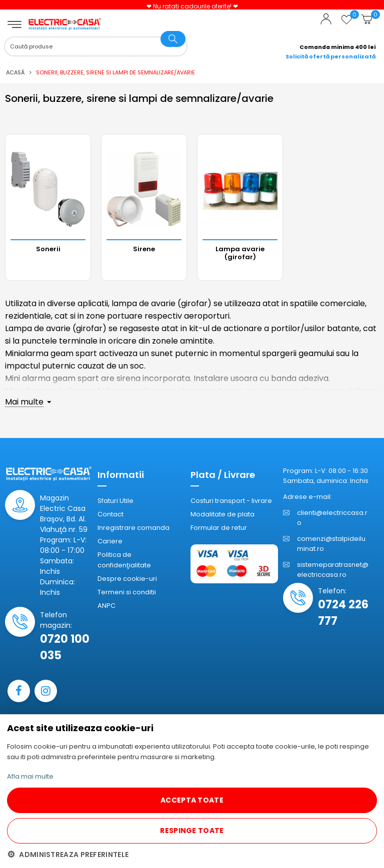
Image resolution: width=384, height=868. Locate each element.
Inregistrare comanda (133, 528)
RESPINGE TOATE (192, 831)
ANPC (106, 606)
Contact (110, 514)
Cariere (110, 541)
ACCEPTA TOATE (192, 800)
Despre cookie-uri (127, 579)
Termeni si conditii (127, 592)
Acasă (15, 72)
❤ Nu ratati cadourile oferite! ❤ (192, 6)
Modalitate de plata (222, 514)
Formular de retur (219, 528)
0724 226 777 (343, 613)
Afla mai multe (30, 776)
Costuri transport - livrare (231, 501)
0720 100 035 (65, 647)
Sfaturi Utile (115, 501)
